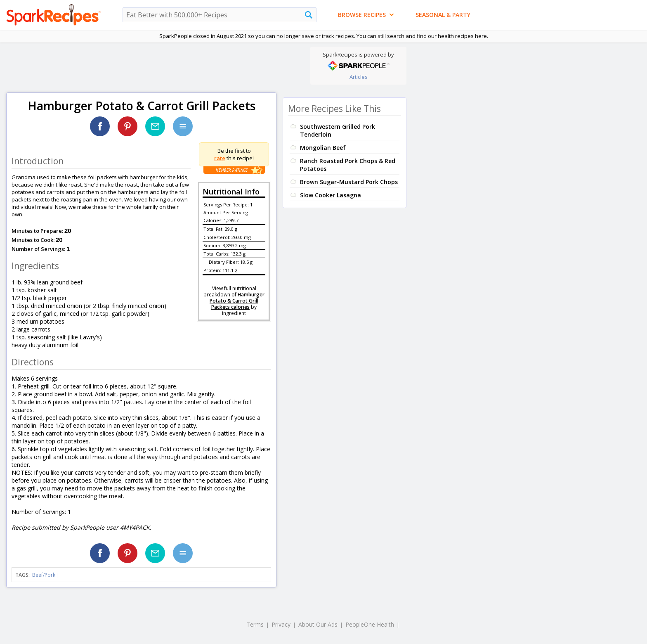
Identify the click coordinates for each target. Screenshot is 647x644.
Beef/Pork (44, 575)
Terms (255, 624)
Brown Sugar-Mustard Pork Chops (349, 182)
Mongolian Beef (323, 148)
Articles (359, 77)
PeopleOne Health (370, 624)
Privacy (281, 624)
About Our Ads (318, 624)
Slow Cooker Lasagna (331, 195)
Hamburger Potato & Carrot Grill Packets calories (237, 301)
